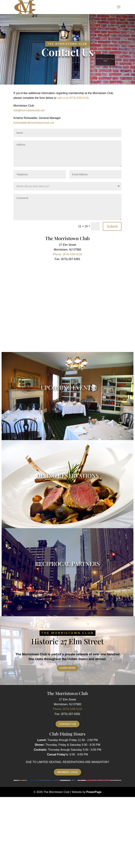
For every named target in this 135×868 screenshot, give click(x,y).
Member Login (68, 772)
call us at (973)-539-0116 (73, 98)
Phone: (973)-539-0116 (67, 709)
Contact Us (67, 724)
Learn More (68, 668)
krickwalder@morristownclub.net (34, 123)
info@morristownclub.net (29, 110)
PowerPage (94, 792)
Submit (112, 226)
